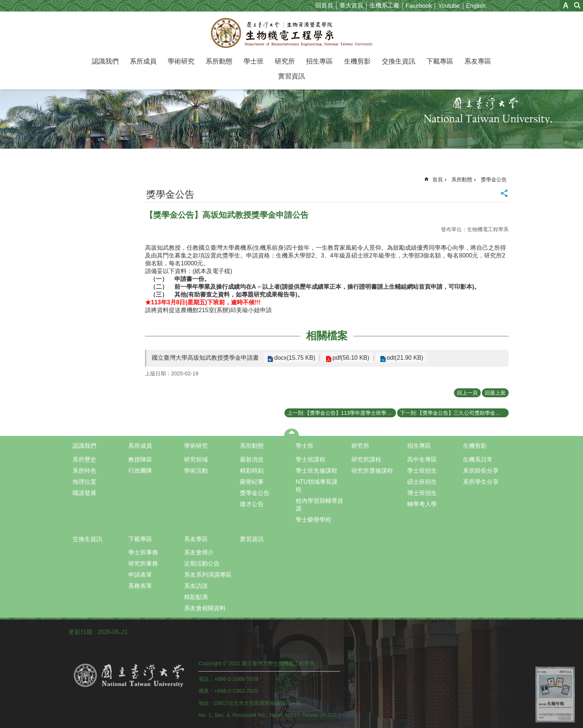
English (476, 6)
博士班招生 (422, 493)
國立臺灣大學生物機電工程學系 (292, 33)
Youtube (449, 6)
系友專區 (478, 61)
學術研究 (181, 61)
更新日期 (80, 632)
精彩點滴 (196, 597)
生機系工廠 (384, 5)
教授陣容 (140, 460)
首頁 (438, 179)
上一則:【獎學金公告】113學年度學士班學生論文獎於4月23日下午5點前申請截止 (342, 413)
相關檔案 (327, 336)
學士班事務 (143, 552)
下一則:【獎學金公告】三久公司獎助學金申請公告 (454, 413)
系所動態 (219, 61)
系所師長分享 (481, 471)
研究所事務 (143, 564)
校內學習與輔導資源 (319, 505)
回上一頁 (467, 393)
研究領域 (196, 460)
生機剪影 (357, 61)
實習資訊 (291, 76)
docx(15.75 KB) (293, 358)
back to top (555, 695)
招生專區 (319, 61)
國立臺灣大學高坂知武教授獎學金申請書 (205, 358)
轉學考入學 (422, 504)
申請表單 (140, 575)
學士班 (254, 61)
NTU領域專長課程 (317, 486)
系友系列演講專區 (208, 575)
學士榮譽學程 (313, 520)
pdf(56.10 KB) (347, 358)
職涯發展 (84, 493)
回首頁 (324, 5)
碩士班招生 (422, 482)
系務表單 (140, 586)
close (292, 432)
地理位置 (84, 482)
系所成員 (143, 61)
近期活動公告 (202, 564)
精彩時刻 (252, 471)
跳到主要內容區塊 (4, 4)
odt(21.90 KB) (398, 358)
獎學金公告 (494, 179)
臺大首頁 (351, 5)
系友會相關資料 (205, 608)
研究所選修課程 (372, 471)
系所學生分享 (481, 482)
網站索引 (577, 5)
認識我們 (105, 61)
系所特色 (84, 471)
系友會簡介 (199, 552)
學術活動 (196, 471)
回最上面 (495, 393)
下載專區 (440, 61)
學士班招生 (422, 471)
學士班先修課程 (316, 471)
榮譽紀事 (252, 482)
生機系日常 (478, 460)
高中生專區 (422, 460)
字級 (566, 5)
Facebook (419, 6)
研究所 (285, 61)
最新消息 (252, 460)
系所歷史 (84, 460)
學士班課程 (310, 460)
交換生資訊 (399, 61)
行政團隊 (140, 471)
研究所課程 (366, 460)
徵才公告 (252, 504)
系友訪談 (196, 586)
